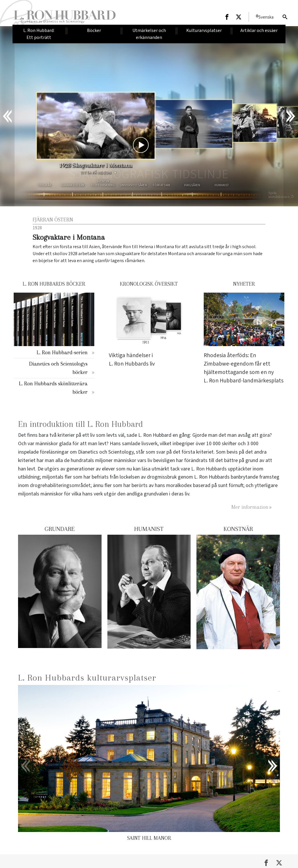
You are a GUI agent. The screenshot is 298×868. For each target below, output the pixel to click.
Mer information (250, 507)
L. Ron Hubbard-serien (62, 352)
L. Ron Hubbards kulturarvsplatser (87, 678)
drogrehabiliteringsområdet (60, 485)
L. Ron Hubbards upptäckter (221, 469)
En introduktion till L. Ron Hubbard (80, 424)
